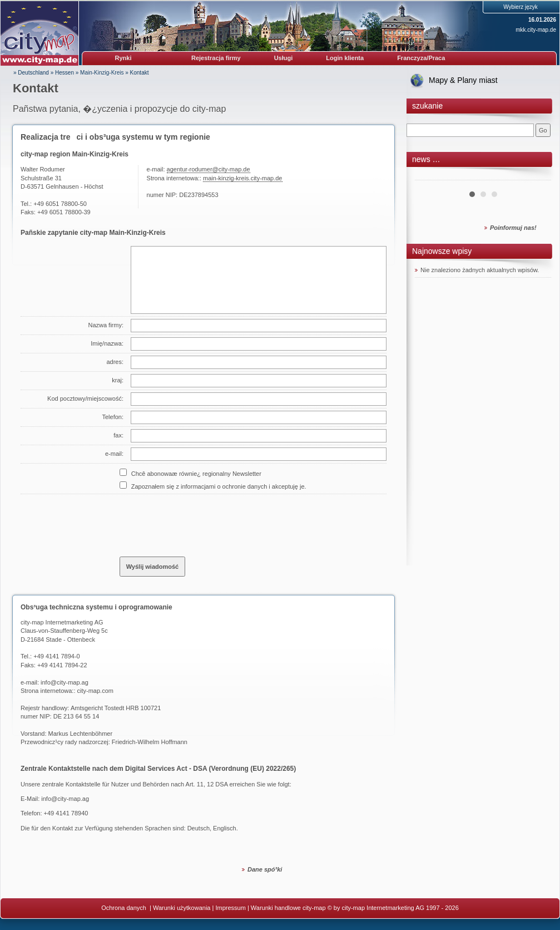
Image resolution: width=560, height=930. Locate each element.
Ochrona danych (125, 908)
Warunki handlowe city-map (288, 908)
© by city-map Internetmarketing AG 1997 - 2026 (393, 908)
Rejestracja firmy (216, 58)
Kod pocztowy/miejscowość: (85, 398)
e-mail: (114, 454)
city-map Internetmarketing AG (62, 622)
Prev (429, 176)
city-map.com (95, 691)
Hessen (65, 73)
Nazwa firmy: (106, 325)
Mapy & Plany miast (463, 80)
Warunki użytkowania (182, 908)
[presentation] (204, 521)
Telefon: (113, 417)
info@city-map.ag (65, 682)
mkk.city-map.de (536, 30)
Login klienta (345, 58)
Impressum (230, 908)
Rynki (123, 58)
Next (537, 176)
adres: (115, 362)
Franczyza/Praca (421, 58)
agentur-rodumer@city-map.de (209, 169)
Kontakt (140, 73)
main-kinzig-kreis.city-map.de (242, 178)
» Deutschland (31, 73)
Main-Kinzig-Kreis (102, 73)
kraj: (118, 380)
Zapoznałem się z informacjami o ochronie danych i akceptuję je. (219, 486)
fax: (118, 435)
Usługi (284, 58)
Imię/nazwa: (107, 343)
